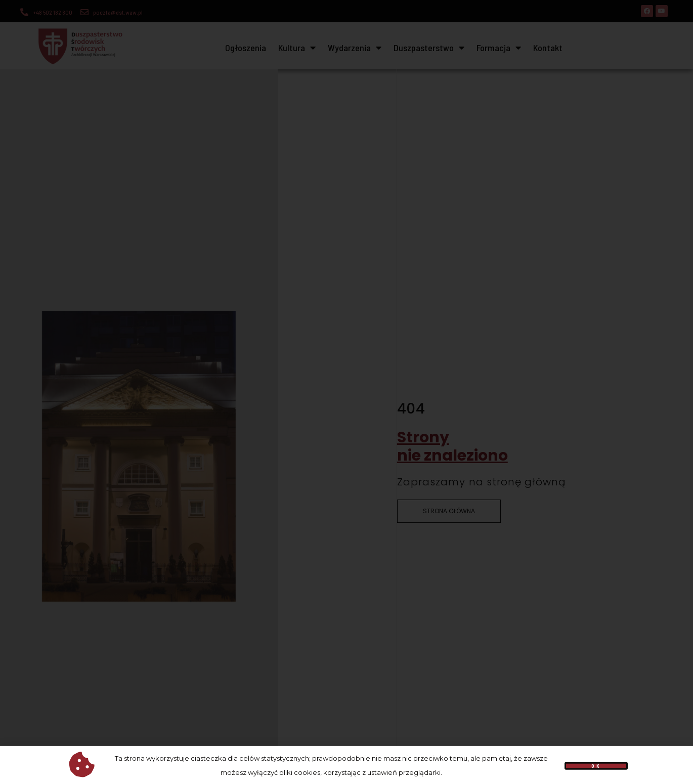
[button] (596, 769)
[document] (346, 392)
